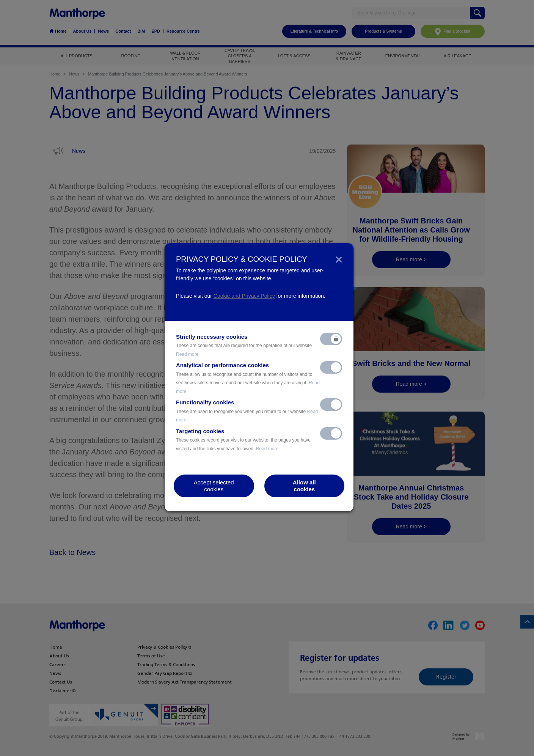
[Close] (339, 259)
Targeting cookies (243, 440)
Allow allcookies (304, 486)
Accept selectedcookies (214, 486)
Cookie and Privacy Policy (244, 296)
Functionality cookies (247, 411)
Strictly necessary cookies (244, 345)
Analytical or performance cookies (248, 378)
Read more (187, 354)
